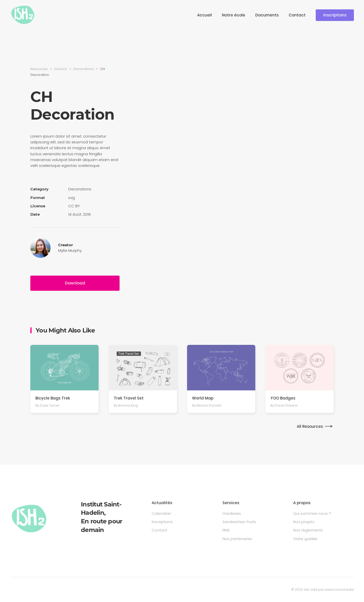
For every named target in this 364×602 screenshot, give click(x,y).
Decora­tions (84, 69)
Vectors (61, 69)
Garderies (232, 513)
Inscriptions (335, 15)
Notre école (234, 15)
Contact (297, 15)
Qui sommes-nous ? (312, 513)
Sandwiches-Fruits (239, 522)
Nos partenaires (237, 539)
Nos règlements (308, 530)
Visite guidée (305, 539)
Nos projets (304, 522)
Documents (267, 15)
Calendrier (161, 513)
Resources (39, 69)
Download (75, 283)
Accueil (204, 15)
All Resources (310, 426)
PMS (226, 530)
